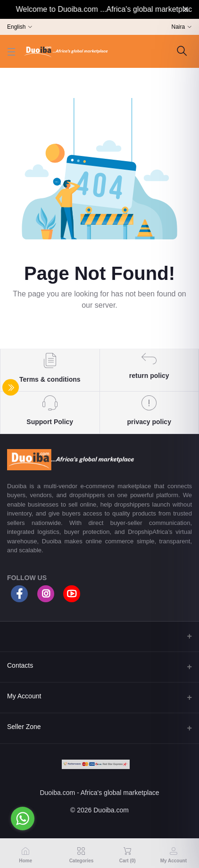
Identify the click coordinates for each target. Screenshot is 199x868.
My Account (24, 696)
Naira (178, 27)
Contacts (20, 665)
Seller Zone (24, 727)
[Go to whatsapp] (23, 819)
